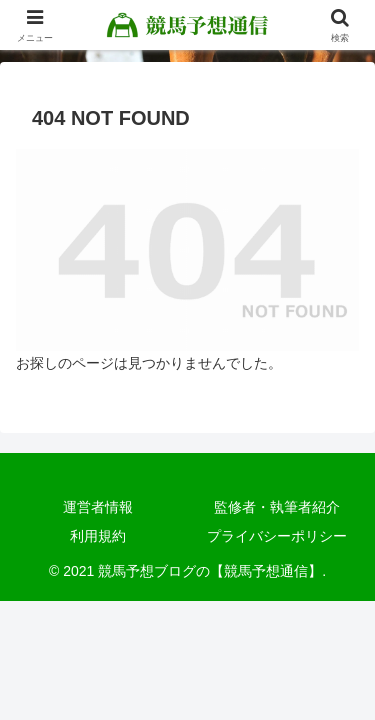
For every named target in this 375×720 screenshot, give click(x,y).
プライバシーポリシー (277, 536)
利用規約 (98, 536)
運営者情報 (98, 507)
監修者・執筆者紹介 (277, 507)
